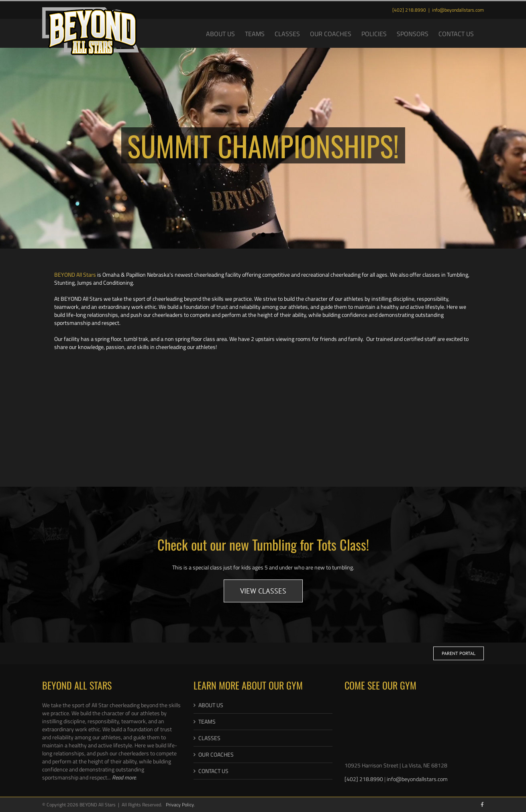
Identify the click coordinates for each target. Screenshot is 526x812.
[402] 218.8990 (364, 779)
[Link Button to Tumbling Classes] (263, 591)
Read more (124, 777)
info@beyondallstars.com (458, 10)
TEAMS (207, 722)
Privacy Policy (180, 805)
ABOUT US (211, 705)
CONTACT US (213, 771)
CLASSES (209, 738)
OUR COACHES (216, 755)
